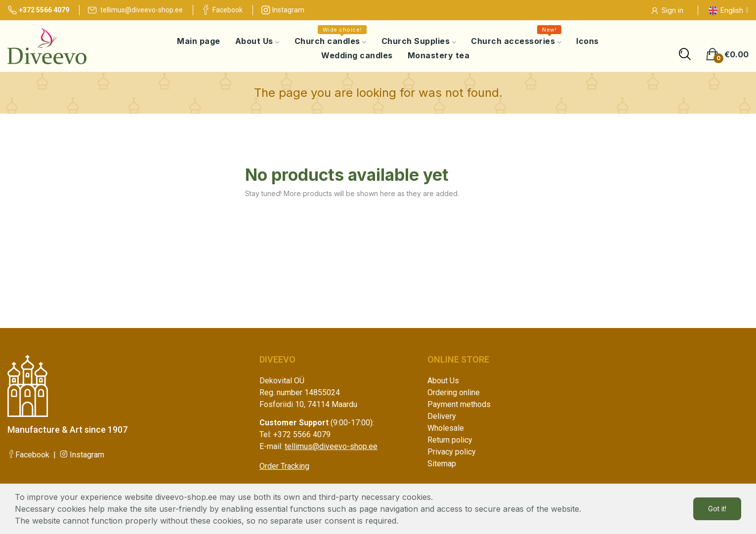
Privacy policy (452, 452)
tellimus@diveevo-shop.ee (135, 10)
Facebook (222, 10)
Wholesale (446, 428)
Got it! (717, 509)
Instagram (283, 10)
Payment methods (459, 404)
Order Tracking (284, 466)
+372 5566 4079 (38, 10)
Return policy (450, 440)
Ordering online (454, 392)
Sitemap (442, 464)
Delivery (442, 416)
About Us (443, 381)
